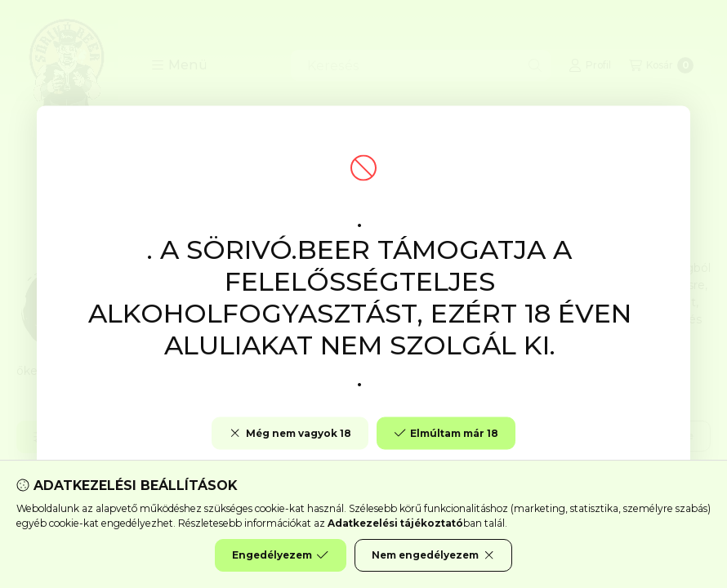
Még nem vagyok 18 (290, 434)
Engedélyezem (280, 555)
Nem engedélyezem (433, 555)
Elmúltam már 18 (446, 434)
